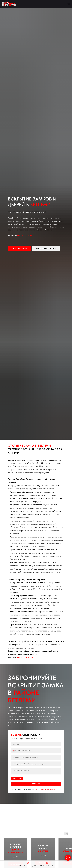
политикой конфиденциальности (46, 789)
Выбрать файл (17, 778)
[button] (19, 248)
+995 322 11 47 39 (25, 236)
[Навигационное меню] (69, 4)
